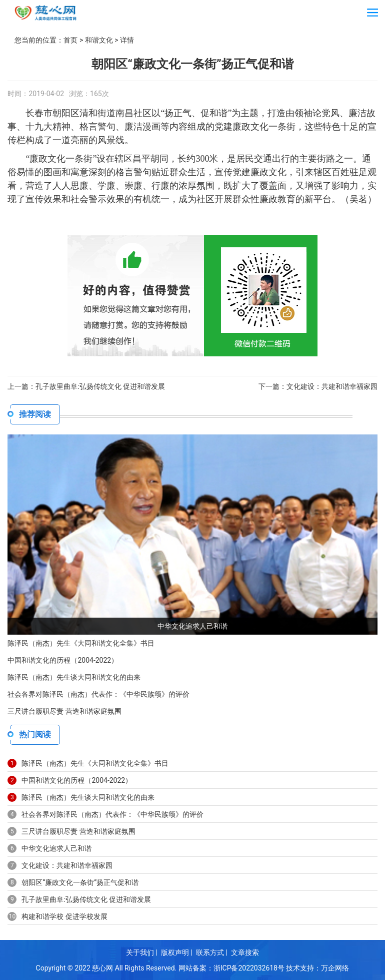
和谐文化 (99, 40)
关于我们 (140, 952)
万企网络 (335, 967)
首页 (70, 40)
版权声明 (175, 952)
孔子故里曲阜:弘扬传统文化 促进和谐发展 (100, 386)
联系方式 (210, 952)
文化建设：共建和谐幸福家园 (332, 386)
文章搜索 (245, 952)
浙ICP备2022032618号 (249, 967)
